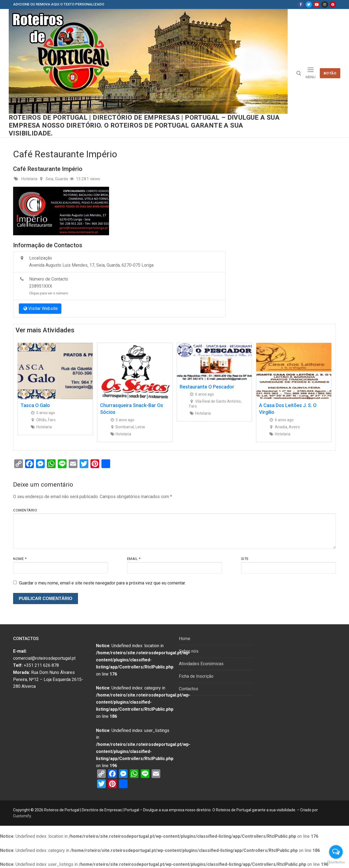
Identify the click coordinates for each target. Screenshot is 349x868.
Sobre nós (189, 651)
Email (134, 559)
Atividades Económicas (201, 664)
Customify (22, 816)
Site (245, 559)
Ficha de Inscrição (196, 676)
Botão (330, 73)
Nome (20, 559)
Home (185, 639)
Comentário (25, 510)
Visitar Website (40, 308)
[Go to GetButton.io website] (336, 862)
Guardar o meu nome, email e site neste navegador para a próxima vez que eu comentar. (102, 583)
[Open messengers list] (336, 852)
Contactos (189, 689)
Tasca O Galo (35, 405)
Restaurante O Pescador (207, 387)
